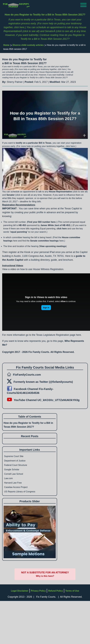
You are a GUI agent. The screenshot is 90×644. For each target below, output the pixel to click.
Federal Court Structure (16, 465)
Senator (11, 195)
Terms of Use (72, 591)
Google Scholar (12, 470)
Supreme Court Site (14, 456)
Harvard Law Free (13, 483)
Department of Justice (15, 461)
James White (47, 225)
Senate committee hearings (44, 241)
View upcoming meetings (53, 246)
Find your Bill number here (42, 222)
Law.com (8, 478)
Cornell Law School (14, 474)
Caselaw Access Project (16, 487)
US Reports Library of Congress (20, 492)
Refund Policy (55, 591)
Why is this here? (45, 576)
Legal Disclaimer (20, 591)
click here (62, 229)
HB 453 (22, 225)
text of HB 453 (62, 225)
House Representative (60, 192)
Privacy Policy (38, 591)
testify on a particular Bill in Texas (34, 143)
